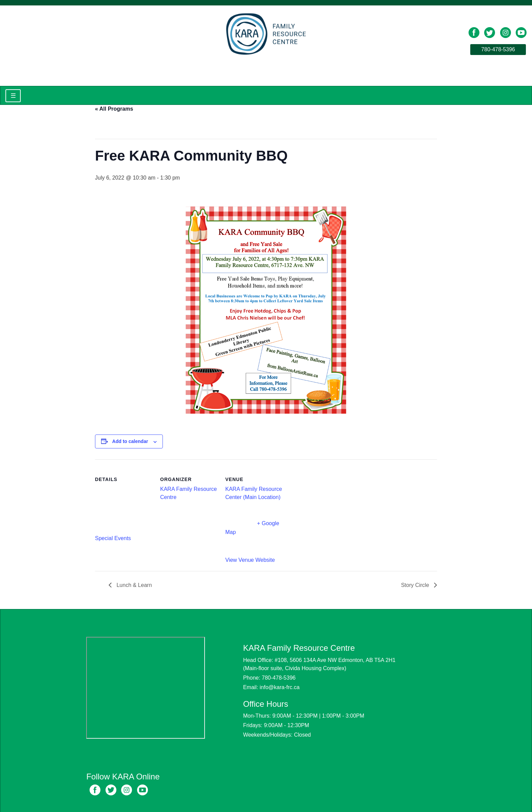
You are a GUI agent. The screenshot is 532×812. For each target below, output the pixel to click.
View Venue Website (250, 560)
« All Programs (114, 109)
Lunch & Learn (134, 585)
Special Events (113, 538)
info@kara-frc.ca (280, 687)
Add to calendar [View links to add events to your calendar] (130, 441)
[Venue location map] (326, 506)
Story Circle (416, 585)
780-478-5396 (498, 49)
